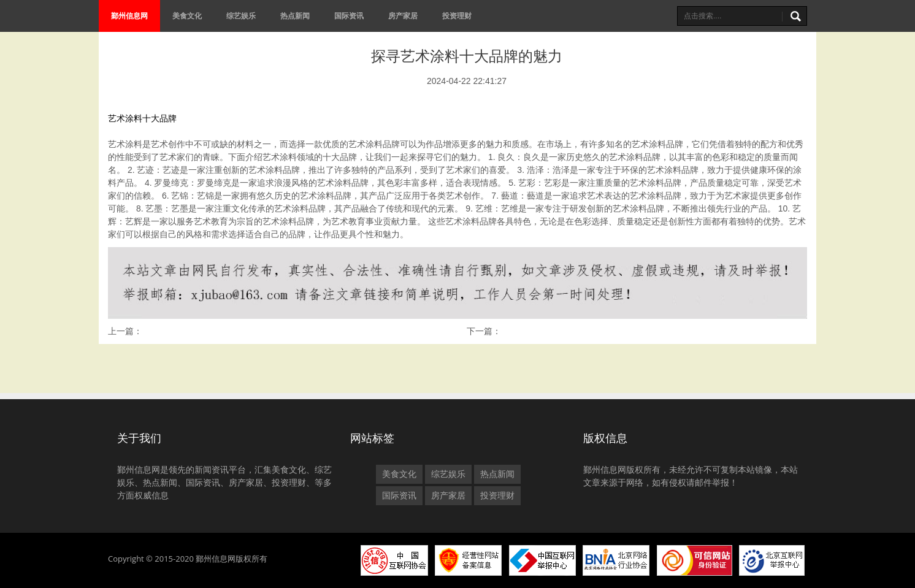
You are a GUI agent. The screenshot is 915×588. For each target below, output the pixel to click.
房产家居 (403, 16)
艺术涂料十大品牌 (142, 118)
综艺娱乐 (241, 16)
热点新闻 (295, 16)
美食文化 (187, 16)
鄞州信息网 (129, 16)
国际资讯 (349, 16)
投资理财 (457, 16)
